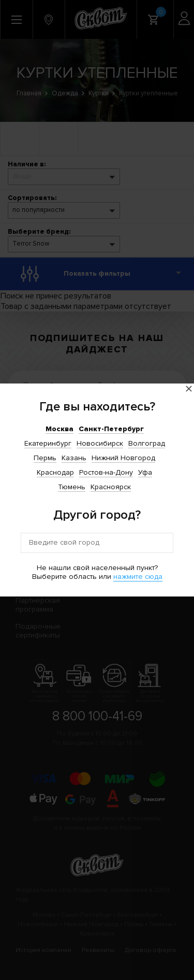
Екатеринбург (48, 443)
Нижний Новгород (123, 458)
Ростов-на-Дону (106, 472)
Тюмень (72, 487)
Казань (74, 458)
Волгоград (147, 443)
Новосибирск (100, 443)
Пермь (45, 458)
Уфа (145, 472)
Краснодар (55, 472)
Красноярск (111, 487)
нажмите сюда (138, 577)
